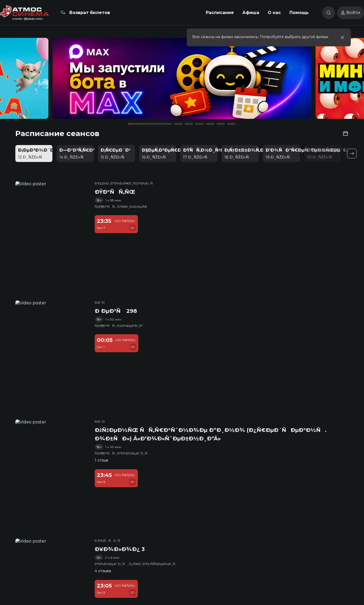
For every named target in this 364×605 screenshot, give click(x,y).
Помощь (299, 13)
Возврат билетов (90, 13)
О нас (274, 13)
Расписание (220, 13)
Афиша (251, 13)
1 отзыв (101, 460)
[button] (52, 81)
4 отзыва (103, 571)
